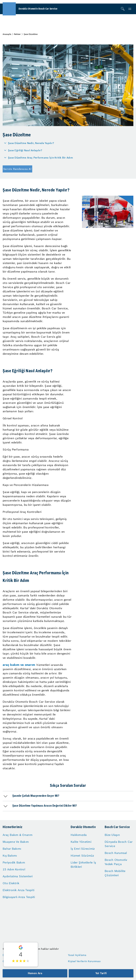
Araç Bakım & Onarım (18, 835)
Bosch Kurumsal (116, 853)
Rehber (17, 34)
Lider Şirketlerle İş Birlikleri (83, 865)
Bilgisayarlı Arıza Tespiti (19, 897)
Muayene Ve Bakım (16, 842)
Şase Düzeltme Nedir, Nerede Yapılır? (31, 143)
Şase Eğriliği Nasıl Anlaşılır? (25, 150)
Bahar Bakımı (12, 849)
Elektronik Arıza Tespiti (19, 890)
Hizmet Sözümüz (82, 856)
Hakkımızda (79, 835)
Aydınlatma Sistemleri (18, 876)
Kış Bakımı (10, 856)
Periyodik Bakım (14, 862)
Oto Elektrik (11, 883)
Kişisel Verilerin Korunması (84, 961)
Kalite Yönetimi (81, 842)
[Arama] (123, 9)
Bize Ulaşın (112, 835)
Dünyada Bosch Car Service (119, 844)
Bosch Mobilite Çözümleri (115, 873)
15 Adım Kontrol (14, 869)
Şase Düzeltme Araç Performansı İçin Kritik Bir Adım (40, 158)
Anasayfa (7, 34)
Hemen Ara (35, 973)
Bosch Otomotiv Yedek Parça (116, 862)
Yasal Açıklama (77, 955)
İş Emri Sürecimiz (83, 849)
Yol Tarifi (101, 973)
